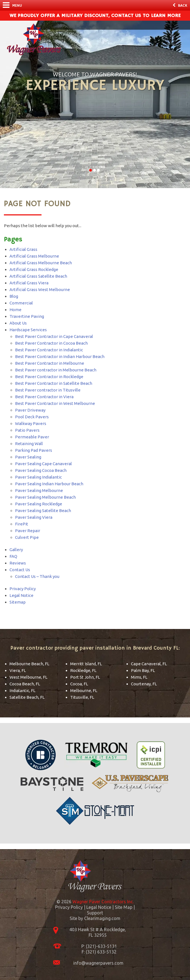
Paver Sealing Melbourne (39, 490)
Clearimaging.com (102, 918)
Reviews (18, 563)
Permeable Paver (32, 437)
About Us (18, 323)
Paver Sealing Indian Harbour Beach (49, 484)
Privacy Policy (23, 589)
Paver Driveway (30, 410)
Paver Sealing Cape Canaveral (43, 464)
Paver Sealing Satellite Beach (43, 511)
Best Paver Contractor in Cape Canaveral (54, 336)
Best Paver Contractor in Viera (44, 397)
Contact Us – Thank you (37, 576)
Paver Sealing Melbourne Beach (45, 497)
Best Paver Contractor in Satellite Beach (54, 383)
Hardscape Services (28, 330)
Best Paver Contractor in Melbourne (50, 363)
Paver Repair (28, 531)
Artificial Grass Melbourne (34, 256)
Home (15, 310)
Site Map (124, 907)
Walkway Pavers (31, 423)
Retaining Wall (29, 444)
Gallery (16, 550)
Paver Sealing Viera (34, 517)
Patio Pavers (27, 430)
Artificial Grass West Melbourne (40, 290)
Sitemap (18, 602)
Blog (14, 296)
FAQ (13, 556)
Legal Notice (21, 595)
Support (95, 913)
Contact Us (20, 570)
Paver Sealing (28, 457)
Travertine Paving (27, 316)
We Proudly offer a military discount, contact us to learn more (95, 16)
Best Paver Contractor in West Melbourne (55, 403)
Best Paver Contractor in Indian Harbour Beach (60, 356)
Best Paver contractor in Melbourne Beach (56, 370)
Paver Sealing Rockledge (39, 504)
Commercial (21, 303)
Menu (12, 5)
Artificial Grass (23, 249)
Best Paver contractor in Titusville (48, 390)
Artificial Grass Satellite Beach (38, 276)
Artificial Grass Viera (29, 283)
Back (180, 6)
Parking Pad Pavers (34, 450)
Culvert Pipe (27, 537)
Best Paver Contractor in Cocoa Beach (51, 343)
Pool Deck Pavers (32, 417)
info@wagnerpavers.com (98, 963)
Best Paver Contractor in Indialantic (49, 350)
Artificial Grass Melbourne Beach (41, 263)
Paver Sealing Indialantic (38, 477)
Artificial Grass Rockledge (34, 269)
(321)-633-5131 (101, 946)
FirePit (22, 524)
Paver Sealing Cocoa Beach (41, 470)
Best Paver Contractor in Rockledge (49, 377)
